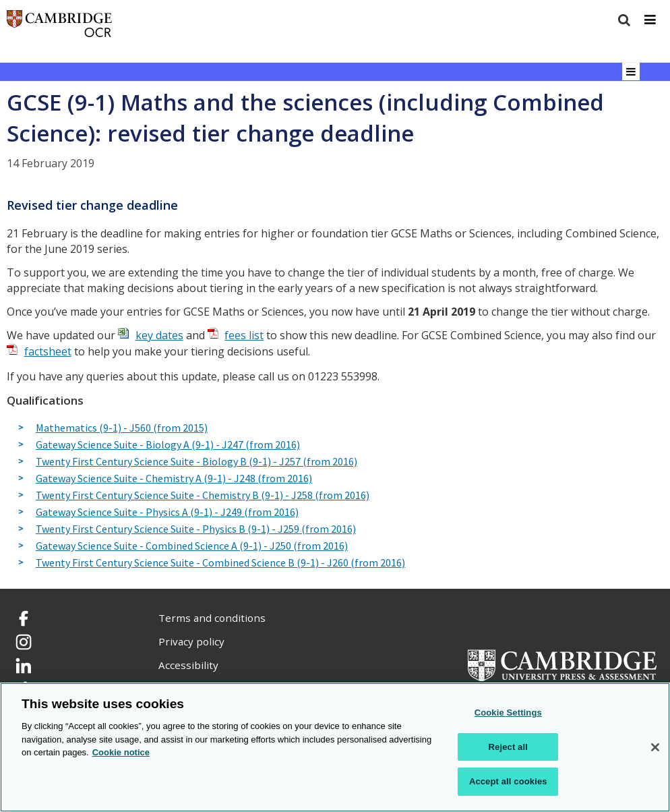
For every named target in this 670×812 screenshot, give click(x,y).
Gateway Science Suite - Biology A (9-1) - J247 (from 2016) (168, 445)
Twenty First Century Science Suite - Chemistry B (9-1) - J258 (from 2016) (203, 496)
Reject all (508, 747)
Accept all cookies (508, 781)
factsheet (48, 351)
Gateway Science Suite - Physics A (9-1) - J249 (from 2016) (167, 513)
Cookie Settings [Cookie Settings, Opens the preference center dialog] (508, 713)
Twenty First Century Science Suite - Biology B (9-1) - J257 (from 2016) (196, 462)
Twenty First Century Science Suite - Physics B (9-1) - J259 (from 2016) (196, 529)
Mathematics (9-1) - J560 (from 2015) (122, 428)
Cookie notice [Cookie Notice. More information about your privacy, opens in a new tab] (121, 752)
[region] (335, 747)
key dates (159, 335)
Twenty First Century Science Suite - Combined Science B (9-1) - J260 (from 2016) (220, 563)
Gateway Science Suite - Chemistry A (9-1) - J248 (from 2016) (174, 479)
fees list (244, 335)
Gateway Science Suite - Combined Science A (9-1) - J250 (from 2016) (192, 546)
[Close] (655, 747)
